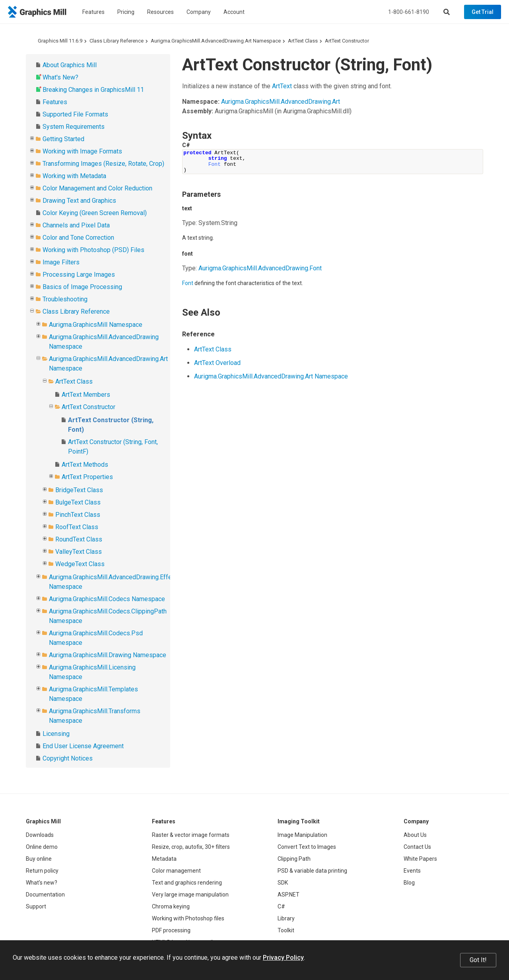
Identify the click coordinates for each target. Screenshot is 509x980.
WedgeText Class (80, 564)
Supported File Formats (75, 114)
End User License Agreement (83, 746)
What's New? (60, 77)
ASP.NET (288, 895)
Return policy (42, 871)
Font (188, 283)
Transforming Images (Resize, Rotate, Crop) (103, 164)
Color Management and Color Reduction (97, 188)
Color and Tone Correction (78, 238)
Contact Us (417, 847)
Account (234, 12)
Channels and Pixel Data (76, 225)
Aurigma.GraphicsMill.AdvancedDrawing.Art (281, 102)
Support (36, 906)
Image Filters (61, 262)
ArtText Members (86, 395)
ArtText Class (303, 41)
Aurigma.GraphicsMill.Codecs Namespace (107, 599)
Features (93, 12)
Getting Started (63, 139)
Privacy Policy (283, 958)
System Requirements (74, 127)
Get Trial (483, 12)
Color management (176, 871)
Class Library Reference (117, 41)
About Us (415, 835)
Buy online (39, 859)
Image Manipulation (302, 835)
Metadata (164, 859)
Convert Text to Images (307, 847)
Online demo (42, 847)
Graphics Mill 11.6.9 (60, 41)
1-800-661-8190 (409, 12)
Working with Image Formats (82, 151)
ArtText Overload (217, 363)
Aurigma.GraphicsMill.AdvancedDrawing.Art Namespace (216, 41)
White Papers (420, 859)
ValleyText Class (79, 552)
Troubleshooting (65, 299)
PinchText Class (78, 515)
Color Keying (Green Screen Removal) (95, 213)
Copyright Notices (68, 758)
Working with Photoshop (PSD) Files (93, 250)
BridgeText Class (79, 490)
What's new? (42, 883)
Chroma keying (171, 906)
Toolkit (286, 930)
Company (199, 12)
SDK (283, 883)
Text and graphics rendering (187, 883)
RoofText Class (77, 527)
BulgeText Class (78, 502)
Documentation (45, 895)
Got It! (478, 960)
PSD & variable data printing (312, 871)
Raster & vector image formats (191, 835)
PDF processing (171, 930)
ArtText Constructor (347, 41)
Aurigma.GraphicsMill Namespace (96, 325)
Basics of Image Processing (82, 287)
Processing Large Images (79, 275)
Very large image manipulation (190, 895)
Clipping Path (294, 859)
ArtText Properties (87, 477)
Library (286, 918)
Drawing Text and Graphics (79, 201)
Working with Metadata (74, 176)
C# (281, 906)
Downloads (40, 835)
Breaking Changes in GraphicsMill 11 (93, 90)
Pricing (126, 12)
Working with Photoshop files (188, 918)
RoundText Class (79, 539)
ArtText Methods (85, 465)
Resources (160, 12)
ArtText (282, 86)
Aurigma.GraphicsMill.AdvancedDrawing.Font (260, 268)
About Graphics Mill (70, 65)
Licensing (56, 734)
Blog (409, 883)
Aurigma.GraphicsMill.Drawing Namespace (108, 655)
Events (412, 871)
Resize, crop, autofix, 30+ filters (191, 847)
